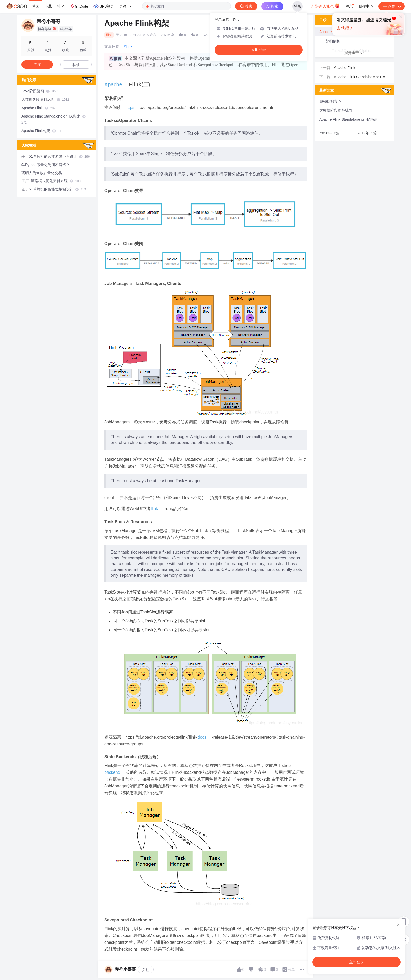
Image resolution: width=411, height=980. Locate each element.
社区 (61, 6)
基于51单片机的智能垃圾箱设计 (54, 189)
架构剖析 (333, 41)
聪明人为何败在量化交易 (42, 173)
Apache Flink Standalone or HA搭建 (54, 119)
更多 (125, 6)
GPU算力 (104, 6)
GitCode (79, 6)
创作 (392, 6)
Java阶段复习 (40, 91)
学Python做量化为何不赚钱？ (46, 165)
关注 (146, 970)
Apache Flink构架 (42, 131)
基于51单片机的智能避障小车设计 (56, 156)
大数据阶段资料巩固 (45, 99)
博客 (36, 6)
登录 (298, 6)
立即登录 (259, 50)
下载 (48, 6)
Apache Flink (39, 108)
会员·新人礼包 (325, 6)
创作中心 (366, 6)
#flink (128, 46)
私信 (76, 65)
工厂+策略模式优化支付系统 (52, 181)
